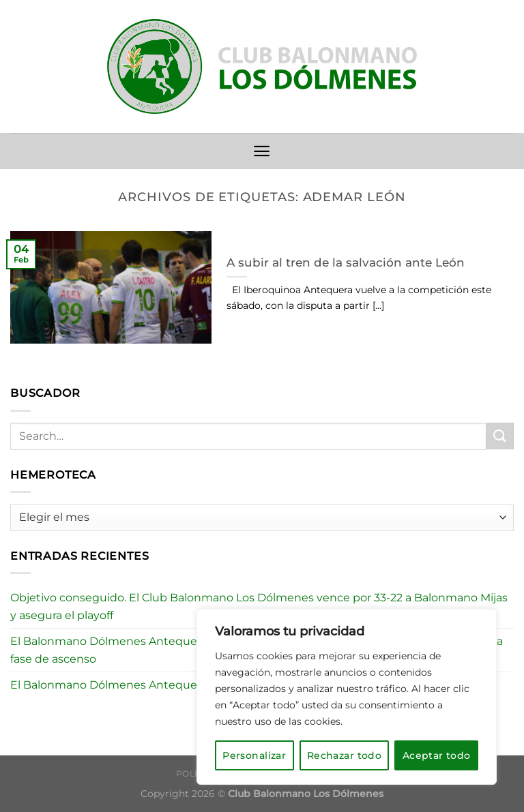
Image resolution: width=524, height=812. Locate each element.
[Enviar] (500, 436)
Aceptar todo (437, 755)
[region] (347, 697)
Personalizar (254, 755)
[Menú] (262, 151)
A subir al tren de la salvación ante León (346, 262)
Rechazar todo (344, 755)
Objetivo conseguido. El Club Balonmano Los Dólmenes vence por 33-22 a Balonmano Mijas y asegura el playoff (259, 606)
